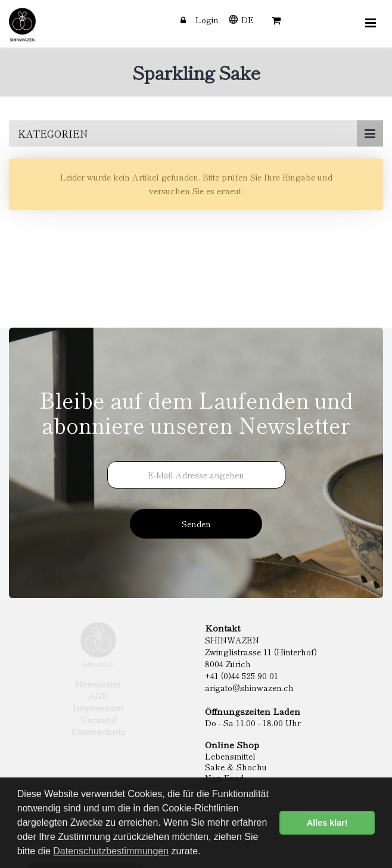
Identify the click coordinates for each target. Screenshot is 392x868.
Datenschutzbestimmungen (111, 851)
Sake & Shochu (236, 767)
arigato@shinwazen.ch (249, 687)
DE (248, 20)
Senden (196, 524)
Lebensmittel (230, 756)
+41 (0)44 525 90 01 (242, 676)
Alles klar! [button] (327, 823)
